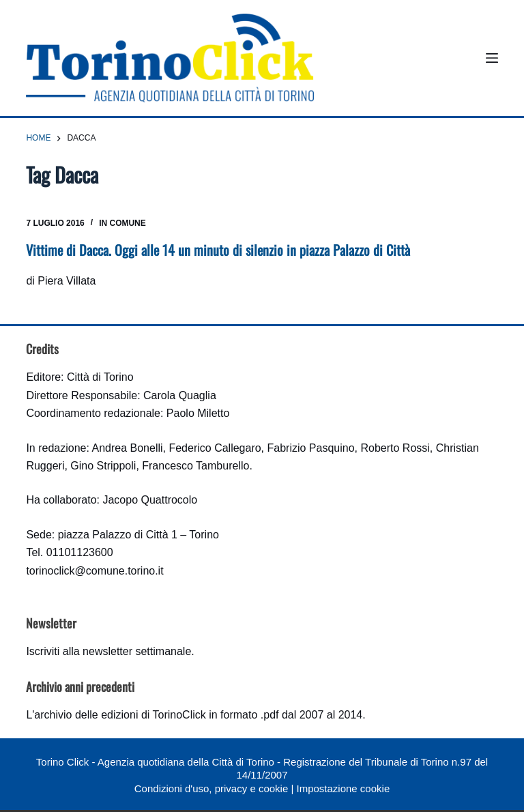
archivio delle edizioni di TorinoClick (120, 715)
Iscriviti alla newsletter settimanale (108, 651)
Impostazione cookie (343, 788)
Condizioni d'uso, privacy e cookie (211, 788)
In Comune (122, 223)
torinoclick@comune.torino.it (94, 571)
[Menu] (492, 58)
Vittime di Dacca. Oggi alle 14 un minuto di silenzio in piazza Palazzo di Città (218, 250)
